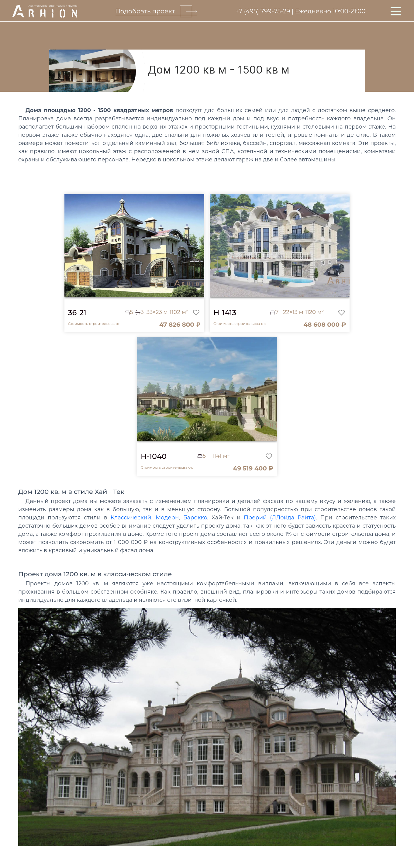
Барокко (195, 518)
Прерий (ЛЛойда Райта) (280, 518)
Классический (131, 518)
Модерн (167, 518)
